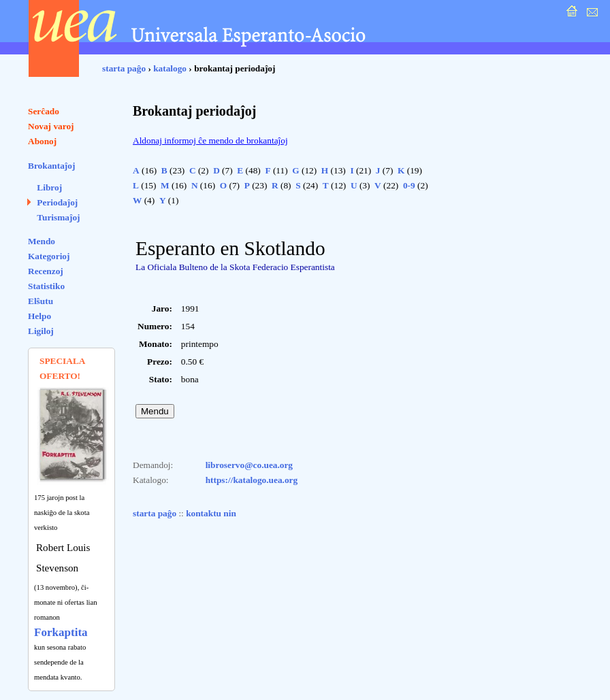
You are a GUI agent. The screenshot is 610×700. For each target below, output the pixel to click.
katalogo (170, 68)
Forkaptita (61, 632)
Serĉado (44, 111)
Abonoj (42, 141)
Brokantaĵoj (51, 166)
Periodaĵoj (57, 202)
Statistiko (46, 286)
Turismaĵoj (58, 217)
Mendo (42, 241)
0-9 (409, 185)
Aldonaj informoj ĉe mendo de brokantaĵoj (210, 140)
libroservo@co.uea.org (249, 465)
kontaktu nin (211, 513)
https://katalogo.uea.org (252, 480)
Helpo (39, 316)
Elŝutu (41, 301)
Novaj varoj (51, 126)
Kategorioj (49, 256)
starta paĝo (124, 68)
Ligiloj (41, 331)
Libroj (49, 187)
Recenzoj (46, 271)
